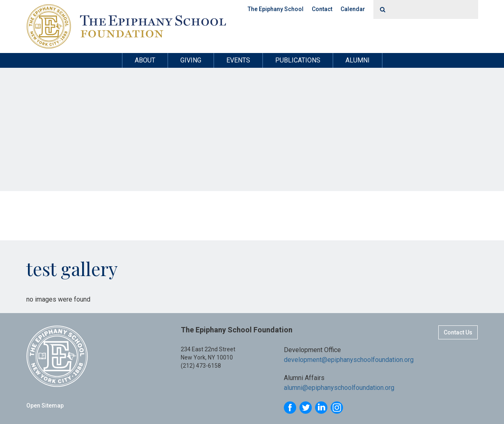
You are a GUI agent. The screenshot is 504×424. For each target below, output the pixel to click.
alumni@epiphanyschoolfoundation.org (339, 388)
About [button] (145, 60)
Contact (322, 9)
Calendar (353, 9)
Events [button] (238, 60)
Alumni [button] (358, 60)
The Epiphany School (276, 9)
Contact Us (458, 332)
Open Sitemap (45, 406)
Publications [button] (298, 60)
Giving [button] (191, 60)
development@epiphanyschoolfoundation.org (349, 360)
